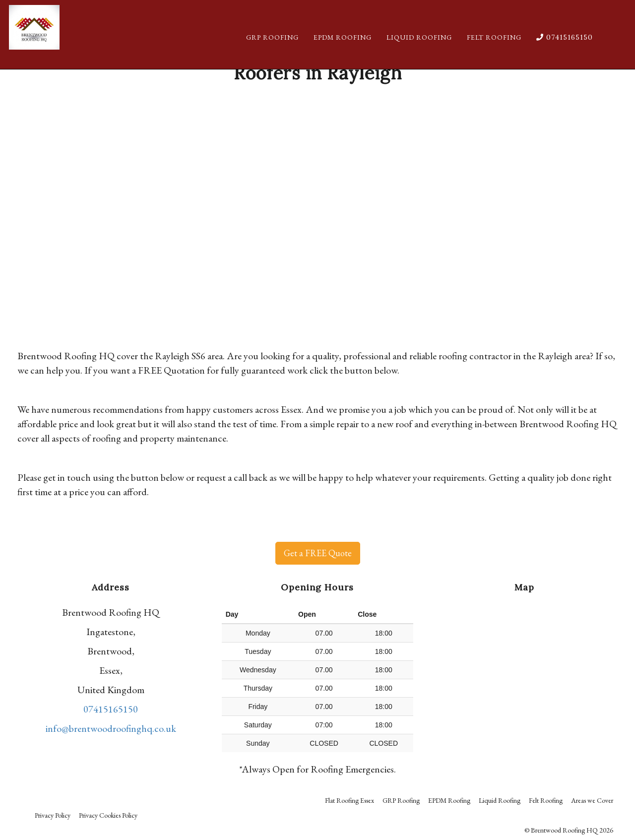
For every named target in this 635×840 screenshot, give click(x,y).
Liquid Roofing (419, 47)
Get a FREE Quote (318, 553)
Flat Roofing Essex (349, 800)
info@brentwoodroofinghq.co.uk (111, 728)
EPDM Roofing (343, 47)
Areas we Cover (592, 800)
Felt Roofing (494, 47)
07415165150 (565, 47)
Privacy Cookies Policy (108, 815)
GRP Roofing (272, 47)
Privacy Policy (53, 815)
